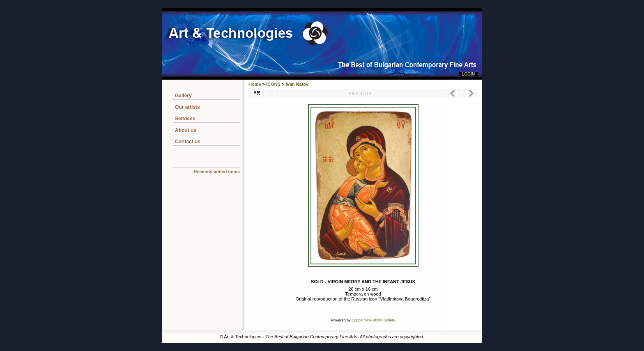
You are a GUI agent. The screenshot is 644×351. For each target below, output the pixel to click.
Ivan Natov (297, 84)
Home (255, 84)
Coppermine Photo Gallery (373, 320)
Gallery (183, 96)
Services (185, 119)
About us (186, 130)
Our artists (187, 107)
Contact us (188, 142)
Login (468, 74)
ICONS (273, 84)
